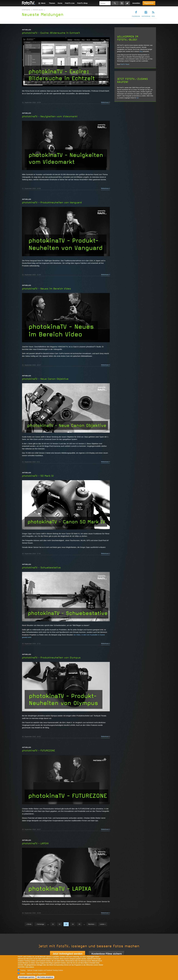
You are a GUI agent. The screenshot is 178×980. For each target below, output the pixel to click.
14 (73, 924)
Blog (141, 51)
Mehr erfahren (30, 967)
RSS (153, 16)
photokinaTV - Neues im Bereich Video (46, 289)
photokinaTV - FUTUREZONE (38, 751)
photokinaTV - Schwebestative (41, 568)
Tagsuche (127, 3)
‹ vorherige (40, 924)
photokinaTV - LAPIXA (35, 843)
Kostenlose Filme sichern (107, 954)
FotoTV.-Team (125, 64)
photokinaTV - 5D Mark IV (38, 476)
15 (79, 924)
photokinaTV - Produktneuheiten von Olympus (51, 658)
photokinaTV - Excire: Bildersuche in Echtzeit (51, 33)
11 (53, 924)
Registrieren (149, 3)
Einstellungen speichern (27, 977)
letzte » (103, 924)
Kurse (60, 3)
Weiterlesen (105, 102)
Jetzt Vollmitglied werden (68, 954)
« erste (29, 924)
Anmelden (136, 3)
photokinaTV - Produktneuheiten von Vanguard (52, 203)
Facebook (136, 16)
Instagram (146, 16)
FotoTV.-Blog (38, 10)
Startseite (26, 10)
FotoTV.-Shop (82, 3)
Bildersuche (122, 3)
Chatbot (23, 974)
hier (138, 98)
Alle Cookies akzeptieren (45, 977)
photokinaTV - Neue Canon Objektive (45, 379)
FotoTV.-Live (70, 3)
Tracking (23, 970)
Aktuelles (27, 30)
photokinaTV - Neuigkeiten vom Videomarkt (50, 116)
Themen (52, 3)
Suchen (115, 3)
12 (60, 924)
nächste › (92, 924)
